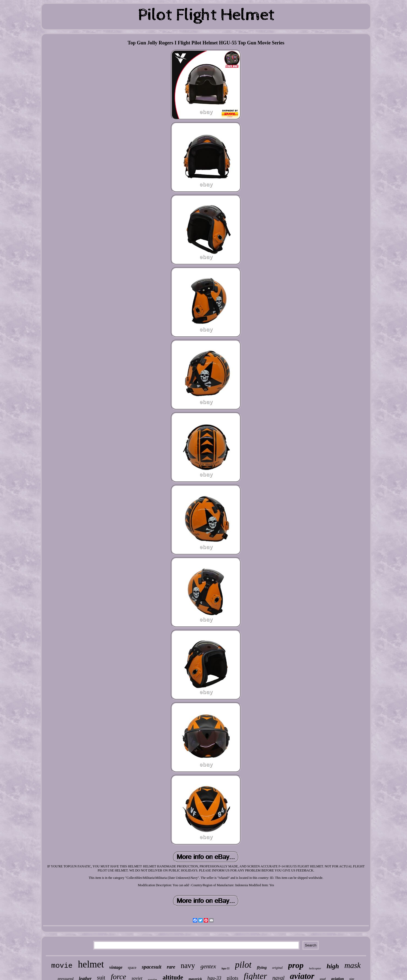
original (277, 968)
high (333, 966)
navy (188, 966)
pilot (243, 965)
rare (171, 967)
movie (62, 966)
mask (353, 965)
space (132, 968)
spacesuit (151, 967)
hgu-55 (225, 968)
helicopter (315, 968)
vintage (116, 967)
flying (262, 967)
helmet (91, 964)
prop (296, 965)
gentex (208, 966)
